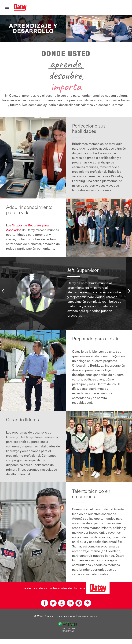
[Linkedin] (70, 603)
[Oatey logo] (20, 7)
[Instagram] (62, 603)
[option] (66, 293)
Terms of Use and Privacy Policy (68, 630)
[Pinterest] (88, 603)
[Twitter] (53, 603)
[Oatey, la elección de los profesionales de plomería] (98, 588)
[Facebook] (44, 603)
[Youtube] (79, 603)
